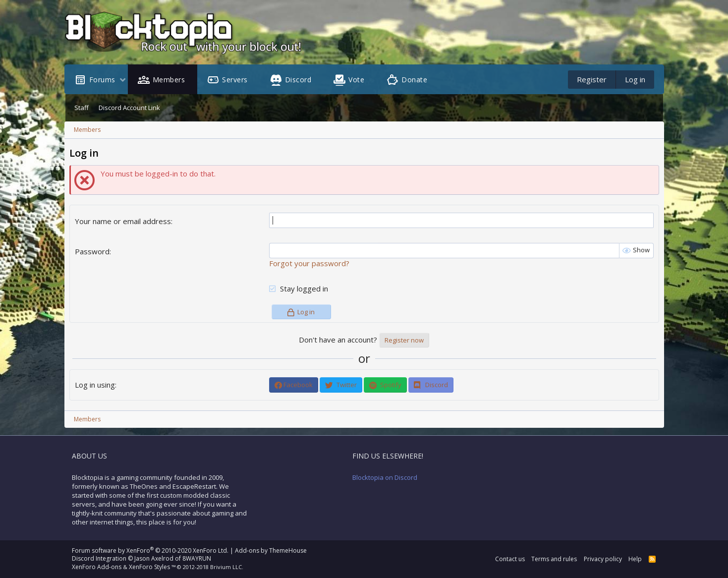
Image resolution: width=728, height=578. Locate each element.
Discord (298, 80)
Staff (82, 108)
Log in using (95, 385)
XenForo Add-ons (97, 567)
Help (635, 559)
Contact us (510, 559)
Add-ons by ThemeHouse (271, 550)
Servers (235, 80)
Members (169, 80)
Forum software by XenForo (150, 550)
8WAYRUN (197, 558)
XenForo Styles (149, 567)
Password (92, 251)
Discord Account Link (129, 108)
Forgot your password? (309, 263)
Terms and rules (554, 559)
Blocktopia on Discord (385, 477)
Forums (102, 80)
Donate (414, 80)
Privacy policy (603, 559)
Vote (356, 80)
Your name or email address (123, 221)
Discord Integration (99, 558)
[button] (123, 81)
